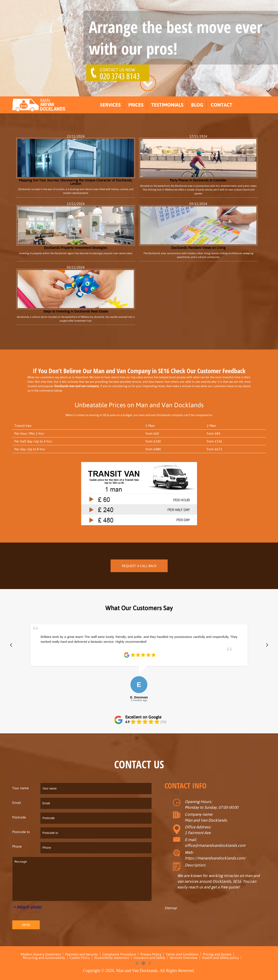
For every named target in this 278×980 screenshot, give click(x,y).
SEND (26, 925)
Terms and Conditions (182, 954)
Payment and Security (81, 954)
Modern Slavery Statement (41, 954)
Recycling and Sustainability (44, 958)
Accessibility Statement (112, 958)
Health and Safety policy (220, 958)
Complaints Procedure (119, 954)
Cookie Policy (80, 958)
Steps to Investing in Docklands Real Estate (76, 291)
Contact (222, 105)
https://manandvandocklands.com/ (215, 858)
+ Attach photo (28, 907)
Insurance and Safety (149, 958)
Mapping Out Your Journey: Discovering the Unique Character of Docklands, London (76, 162)
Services (110, 105)
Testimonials (167, 105)
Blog (197, 105)
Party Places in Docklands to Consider (198, 160)
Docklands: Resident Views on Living (198, 227)
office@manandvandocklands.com (215, 845)
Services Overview (184, 958)
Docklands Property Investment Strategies (76, 227)
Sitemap (171, 908)
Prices (136, 105)
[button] (11, 645)
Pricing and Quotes (217, 954)
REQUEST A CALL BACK (139, 566)
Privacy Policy (151, 954)
